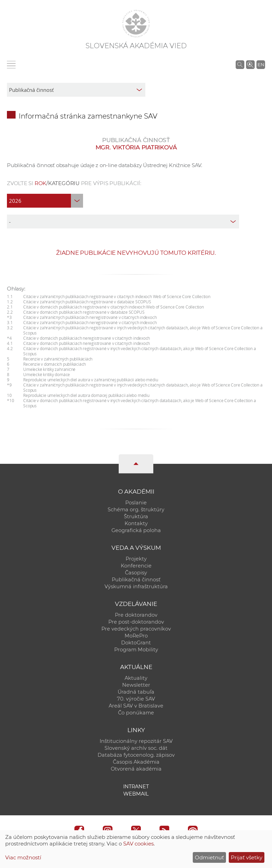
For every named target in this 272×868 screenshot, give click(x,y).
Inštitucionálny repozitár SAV (136, 741)
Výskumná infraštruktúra (136, 587)
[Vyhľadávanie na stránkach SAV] (240, 64)
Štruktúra (136, 517)
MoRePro (136, 636)
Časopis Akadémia (136, 762)
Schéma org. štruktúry (136, 510)
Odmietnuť (209, 857)
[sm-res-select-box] (76, 90)
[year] (45, 201)
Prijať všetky (247, 857)
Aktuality (136, 678)
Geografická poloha (136, 530)
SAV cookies (138, 844)
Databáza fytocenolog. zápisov (136, 755)
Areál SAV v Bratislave (136, 706)
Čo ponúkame (136, 713)
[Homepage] (136, 24)
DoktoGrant (136, 643)
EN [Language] (261, 64)
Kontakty (136, 523)
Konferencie (136, 566)
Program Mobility (136, 650)
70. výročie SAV (136, 699)
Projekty (136, 559)
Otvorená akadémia (136, 769)
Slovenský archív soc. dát (136, 748)
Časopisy (136, 573)
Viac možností (23, 857)
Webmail (136, 794)
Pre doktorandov (136, 615)
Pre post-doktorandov (136, 622)
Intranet (136, 787)
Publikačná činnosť (136, 580)
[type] (123, 222)
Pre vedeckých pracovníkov (136, 629)
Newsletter (136, 685)
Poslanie (136, 503)
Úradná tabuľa (136, 692)
